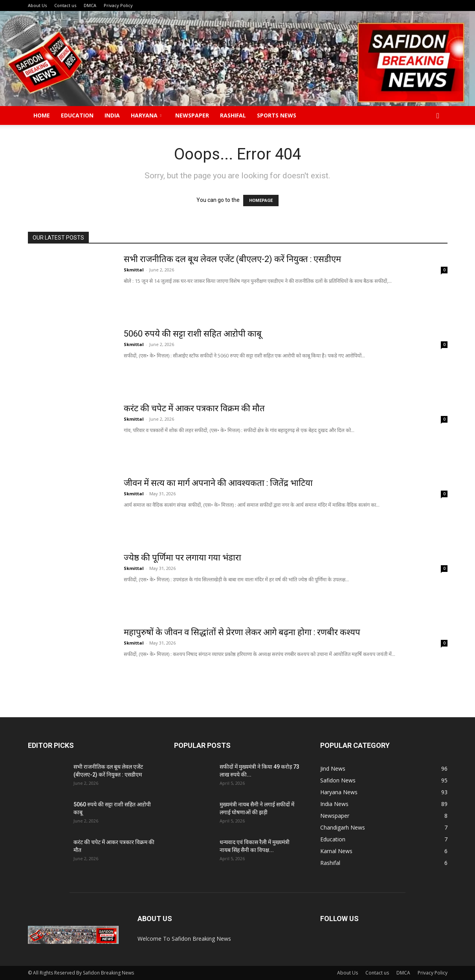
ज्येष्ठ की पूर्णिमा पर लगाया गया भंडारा (183, 558)
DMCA (90, 5)
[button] (438, 116)
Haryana (146, 115)
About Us (37, 5)
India (112, 115)
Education (77, 115)
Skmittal (134, 270)
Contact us (65, 5)
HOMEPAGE (261, 201)
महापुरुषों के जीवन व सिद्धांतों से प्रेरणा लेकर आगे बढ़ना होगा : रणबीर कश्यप (242, 632)
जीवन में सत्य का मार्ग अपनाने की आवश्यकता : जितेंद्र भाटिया (218, 483)
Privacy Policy (118, 5)
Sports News (277, 115)
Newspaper (192, 115)
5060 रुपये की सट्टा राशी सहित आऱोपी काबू (195, 334)
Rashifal (233, 115)
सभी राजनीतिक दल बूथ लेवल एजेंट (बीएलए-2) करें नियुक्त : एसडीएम (233, 259)
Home (42, 115)
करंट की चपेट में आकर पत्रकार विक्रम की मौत (194, 408)
